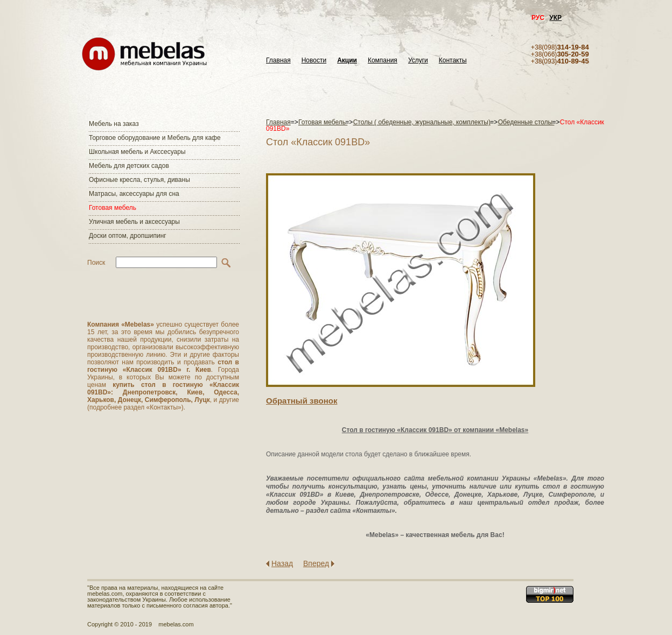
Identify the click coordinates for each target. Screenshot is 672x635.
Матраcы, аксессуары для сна (134, 194)
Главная (278, 61)
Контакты (453, 61)
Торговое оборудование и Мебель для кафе (155, 138)
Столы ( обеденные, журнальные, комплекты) (422, 122)
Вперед (316, 563)
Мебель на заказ (114, 124)
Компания (383, 61)
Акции (347, 61)
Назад (282, 563)
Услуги (418, 61)
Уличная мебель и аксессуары (134, 222)
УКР (555, 18)
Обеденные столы (526, 122)
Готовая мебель (113, 208)
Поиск (96, 263)
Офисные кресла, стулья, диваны (139, 180)
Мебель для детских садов (129, 166)
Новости (314, 61)
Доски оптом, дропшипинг (128, 236)
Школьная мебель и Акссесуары (137, 152)
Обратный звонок (302, 401)
